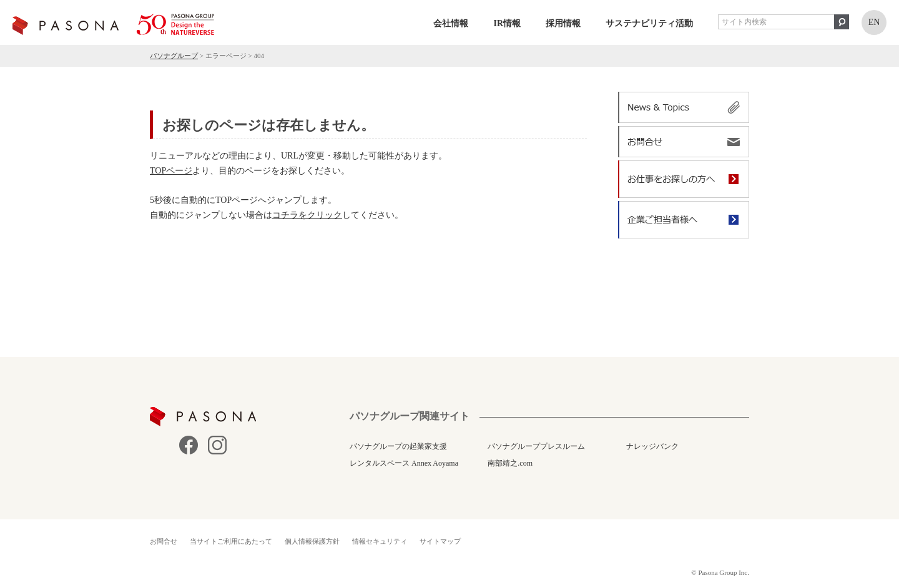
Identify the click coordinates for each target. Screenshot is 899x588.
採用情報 (563, 23)
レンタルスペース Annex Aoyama (404, 463)
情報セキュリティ (380, 541)
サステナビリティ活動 (649, 23)
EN (874, 22)
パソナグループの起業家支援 (398, 446)
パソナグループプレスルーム (536, 446)
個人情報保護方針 (312, 541)
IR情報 (507, 23)
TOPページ (171, 171)
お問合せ (164, 541)
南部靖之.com (510, 463)
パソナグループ (174, 56)
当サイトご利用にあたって (231, 541)
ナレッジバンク (652, 446)
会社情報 (451, 23)
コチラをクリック (307, 215)
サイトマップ (440, 541)
